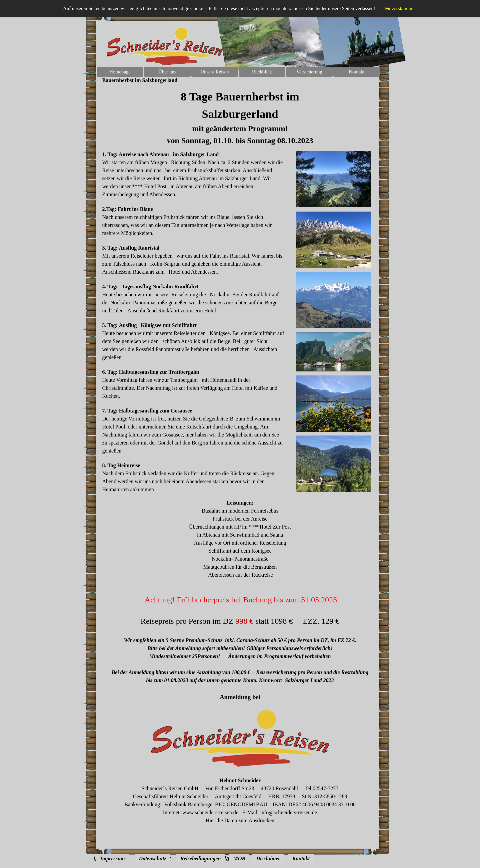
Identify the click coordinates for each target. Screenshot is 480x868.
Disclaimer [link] (268, 858)
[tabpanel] (240, 117)
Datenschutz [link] (153, 858)
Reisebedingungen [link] (201, 858)
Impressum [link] (113, 858)
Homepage (120, 72)
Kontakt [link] (301, 858)
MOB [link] (239, 858)
